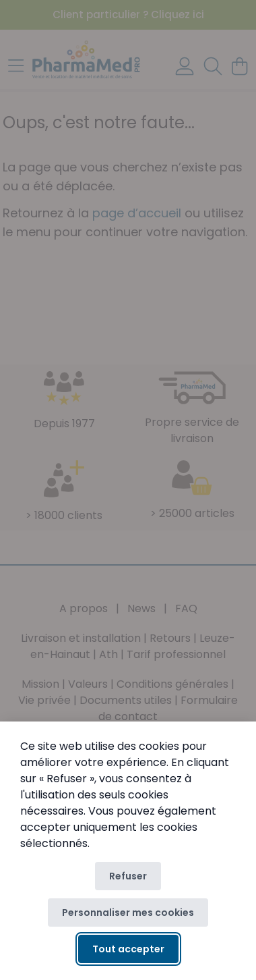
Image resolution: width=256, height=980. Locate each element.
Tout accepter (128, 949)
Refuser (128, 876)
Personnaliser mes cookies (128, 913)
